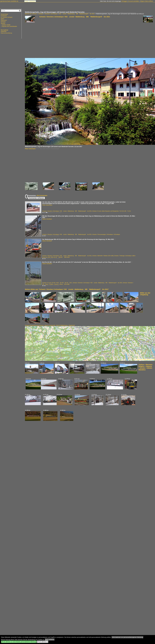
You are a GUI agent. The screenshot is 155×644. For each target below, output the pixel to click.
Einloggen (124, 1)
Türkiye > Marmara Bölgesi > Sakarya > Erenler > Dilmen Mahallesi (145, 367)
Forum (27, 1)
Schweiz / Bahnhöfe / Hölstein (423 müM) (103, 256)
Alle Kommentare (42, 196)
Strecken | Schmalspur (51, 14)
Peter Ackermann (30, 149)
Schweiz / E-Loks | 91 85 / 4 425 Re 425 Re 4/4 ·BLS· (57, 283)
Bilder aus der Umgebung (145, 294)
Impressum (32, 1)
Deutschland (4, 14)
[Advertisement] (49, 39)
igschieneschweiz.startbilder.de (9, 1)
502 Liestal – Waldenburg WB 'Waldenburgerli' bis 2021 (77, 14)
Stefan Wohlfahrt (47, 219)
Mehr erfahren (50, 639)
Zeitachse (4, 31)
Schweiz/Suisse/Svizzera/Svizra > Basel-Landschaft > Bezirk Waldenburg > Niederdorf (50, 325)
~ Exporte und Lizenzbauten (9, 26)
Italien (2, 19)
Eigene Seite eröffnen (147, 1)
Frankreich (4, 16)
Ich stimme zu (43, 642)
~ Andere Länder (6, 25)
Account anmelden (134, 1)
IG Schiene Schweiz (7, 17)
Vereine (3, 23)
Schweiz (41, 14)
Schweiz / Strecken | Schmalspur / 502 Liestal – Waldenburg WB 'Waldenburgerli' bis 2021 (75, 17)
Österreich (4, 20)
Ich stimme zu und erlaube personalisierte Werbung (19, 642)
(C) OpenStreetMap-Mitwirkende (145, 360)
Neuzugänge (4, 30)
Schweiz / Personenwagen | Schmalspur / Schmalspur (106, 234)
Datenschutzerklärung (6, 33)
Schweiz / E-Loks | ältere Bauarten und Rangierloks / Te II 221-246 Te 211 (112, 211)
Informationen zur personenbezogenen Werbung (127, 637)
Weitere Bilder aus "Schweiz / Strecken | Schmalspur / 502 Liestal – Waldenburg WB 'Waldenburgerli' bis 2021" (67, 289)
